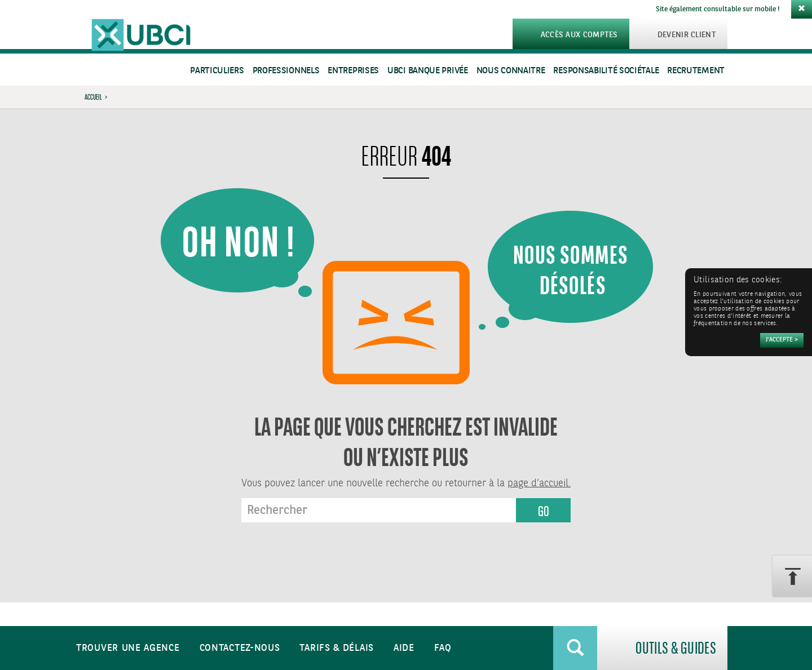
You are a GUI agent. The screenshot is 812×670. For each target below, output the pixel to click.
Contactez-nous (240, 648)
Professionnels (286, 71)
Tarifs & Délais (337, 648)
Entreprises (353, 71)
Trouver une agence (128, 648)
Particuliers (217, 71)
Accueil (93, 97)
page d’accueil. (539, 483)
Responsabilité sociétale (606, 71)
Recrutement (696, 71)
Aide (404, 648)
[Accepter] (782, 340)
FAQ (443, 648)
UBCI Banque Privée (428, 71)
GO (544, 511)
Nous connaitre (511, 71)
